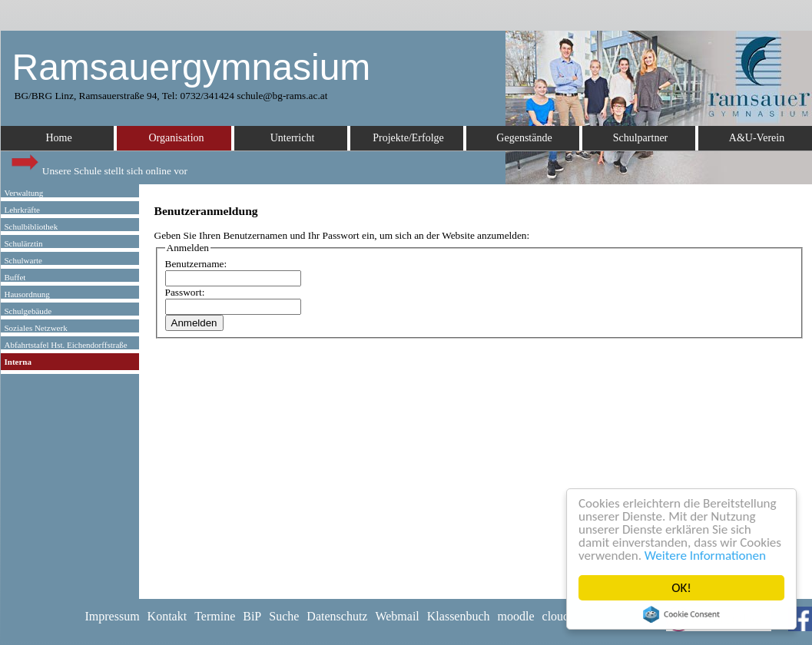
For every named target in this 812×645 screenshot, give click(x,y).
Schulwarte (23, 260)
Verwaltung (24, 193)
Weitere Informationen (705, 556)
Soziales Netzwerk (36, 328)
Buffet (15, 277)
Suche (284, 616)
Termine (215, 616)
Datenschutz (337, 616)
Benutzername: (196, 264)
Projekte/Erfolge (408, 138)
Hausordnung (27, 294)
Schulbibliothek (31, 227)
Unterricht (293, 138)
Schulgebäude (28, 311)
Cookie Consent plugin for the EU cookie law (681, 614)
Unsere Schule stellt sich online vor (98, 167)
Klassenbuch (459, 616)
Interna (18, 362)
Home (58, 138)
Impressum (113, 616)
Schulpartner (641, 138)
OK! (681, 588)
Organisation (176, 138)
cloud (556, 616)
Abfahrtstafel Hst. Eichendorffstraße (66, 345)
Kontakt (167, 616)
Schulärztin (24, 243)
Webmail (397, 616)
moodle (516, 616)
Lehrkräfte (22, 210)
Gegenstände (524, 138)
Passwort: (185, 292)
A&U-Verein (757, 138)
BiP (252, 616)
